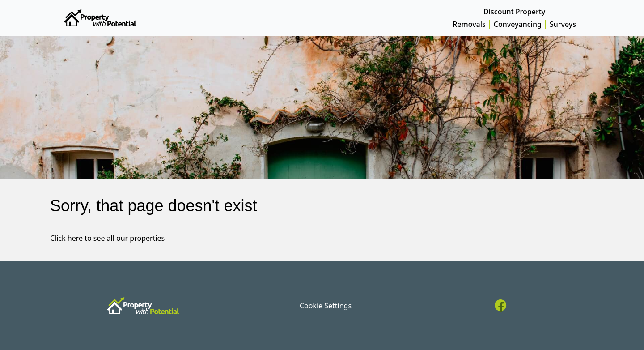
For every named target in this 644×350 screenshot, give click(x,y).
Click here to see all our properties (107, 238)
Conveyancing (518, 24)
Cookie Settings (326, 306)
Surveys (563, 24)
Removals (469, 24)
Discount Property (514, 12)
